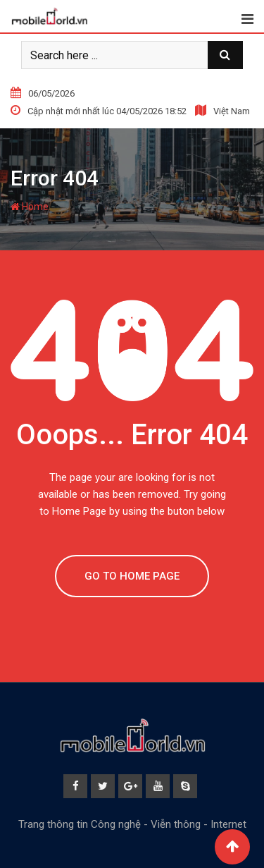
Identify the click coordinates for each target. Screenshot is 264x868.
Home (30, 207)
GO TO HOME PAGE (132, 576)
